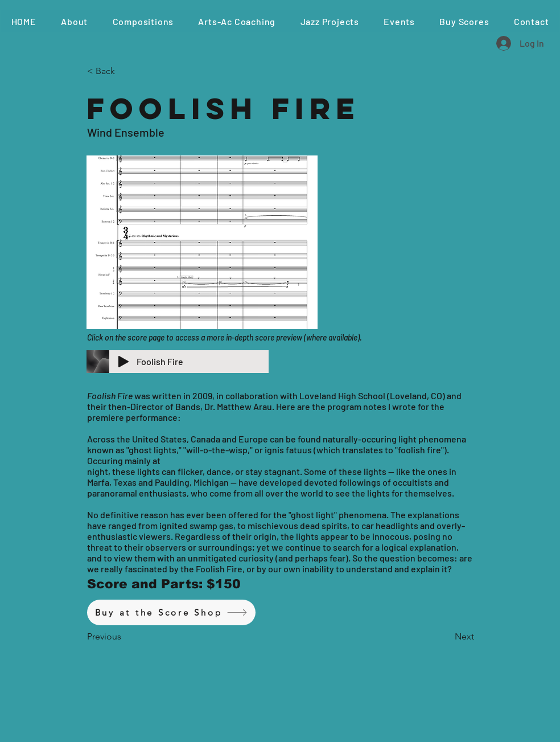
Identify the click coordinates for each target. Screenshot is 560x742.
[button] (143, 21)
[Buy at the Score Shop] (171, 612)
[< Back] (125, 71)
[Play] (123, 362)
